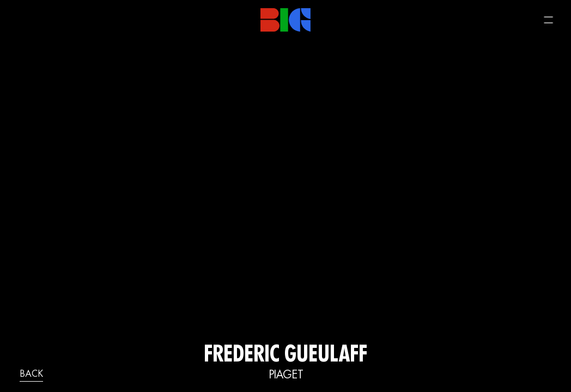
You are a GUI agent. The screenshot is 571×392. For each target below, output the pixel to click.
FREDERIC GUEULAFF (285, 356)
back (31, 375)
